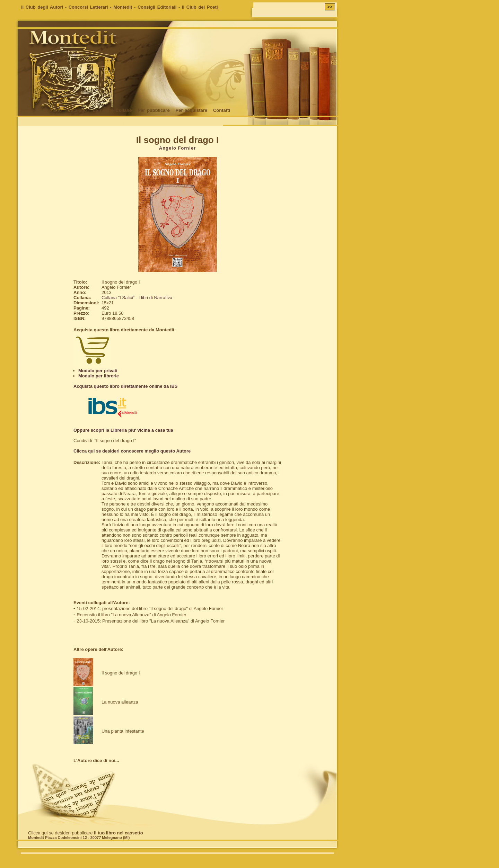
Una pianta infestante (123, 731)
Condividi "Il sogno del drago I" (105, 441)
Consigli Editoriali (157, 7)
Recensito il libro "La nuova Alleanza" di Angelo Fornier (131, 615)
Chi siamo (51, 110)
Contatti (222, 110)
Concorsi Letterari (88, 7)
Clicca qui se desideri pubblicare (86, 833)
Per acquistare (191, 110)
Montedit (123, 7)
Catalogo (77, 110)
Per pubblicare (154, 110)
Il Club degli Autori (42, 7)
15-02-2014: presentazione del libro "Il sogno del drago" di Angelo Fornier (150, 609)
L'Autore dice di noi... (96, 760)
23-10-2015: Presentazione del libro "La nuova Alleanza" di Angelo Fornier (151, 621)
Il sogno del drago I (121, 673)
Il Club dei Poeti (200, 7)
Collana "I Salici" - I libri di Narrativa (137, 298)
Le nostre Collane (112, 110)
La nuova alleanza (120, 702)
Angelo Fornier (177, 148)
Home (27, 110)
